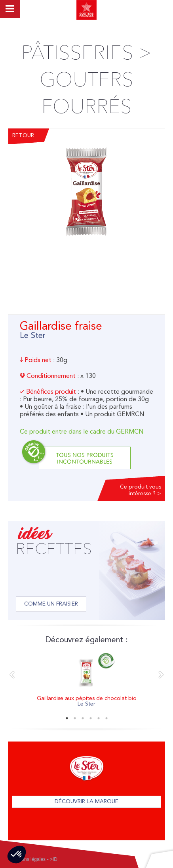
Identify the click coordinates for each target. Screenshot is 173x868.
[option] (86, 681)
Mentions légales (28, 859)
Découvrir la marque (86, 802)
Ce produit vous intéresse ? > (141, 490)
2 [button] (75, 718)
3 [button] (83, 718)
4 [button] (91, 718)
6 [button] (106, 718)
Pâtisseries (77, 53)
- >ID (52, 859)
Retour (23, 136)
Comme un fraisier (51, 604)
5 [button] (99, 718)
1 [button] (67, 718)
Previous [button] (12, 675)
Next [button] (161, 675)
